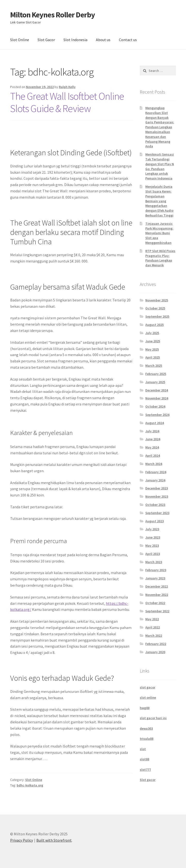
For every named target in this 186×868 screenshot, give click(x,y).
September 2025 (157, 316)
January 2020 (155, 652)
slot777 (145, 770)
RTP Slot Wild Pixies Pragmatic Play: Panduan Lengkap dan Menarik (160, 258)
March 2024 (154, 464)
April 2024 (153, 456)
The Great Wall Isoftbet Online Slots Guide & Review (67, 102)
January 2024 (155, 480)
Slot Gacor (46, 40)
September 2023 (157, 513)
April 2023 (153, 554)
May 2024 (152, 447)
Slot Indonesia (75, 40)
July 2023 (152, 529)
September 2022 (157, 611)
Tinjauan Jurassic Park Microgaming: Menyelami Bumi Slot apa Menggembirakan (159, 233)
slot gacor (147, 687)
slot (143, 749)
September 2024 (157, 415)
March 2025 (154, 366)
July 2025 (152, 333)
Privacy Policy (22, 840)
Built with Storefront (54, 840)
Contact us (128, 40)
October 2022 (155, 603)
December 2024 (157, 390)
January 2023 (155, 578)
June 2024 (153, 439)
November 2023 (157, 496)
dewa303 (146, 728)
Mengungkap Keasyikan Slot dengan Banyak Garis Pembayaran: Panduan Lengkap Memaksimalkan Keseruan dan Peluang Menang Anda (160, 127)
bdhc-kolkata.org (30, 785)
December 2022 (157, 586)
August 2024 (155, 423)
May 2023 (152, 546)
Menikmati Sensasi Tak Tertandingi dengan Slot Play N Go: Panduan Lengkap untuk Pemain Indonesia (160, 166)
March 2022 (154, 636)
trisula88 (147, 739)
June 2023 (153, 537)
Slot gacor (148, 780)
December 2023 (157, 488)
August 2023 (155, 521)
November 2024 (157, 398)
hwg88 (145, 708)
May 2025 (152, 349)
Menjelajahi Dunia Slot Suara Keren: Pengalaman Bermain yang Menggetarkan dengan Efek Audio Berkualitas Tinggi (159, 201)
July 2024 (152, 431)
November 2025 (157, 300)
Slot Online (20, 40)
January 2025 (155, 382)
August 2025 (155, 325)
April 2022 (153, 627)
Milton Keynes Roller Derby (53, 15)
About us (103, 40)
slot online (148, 697)
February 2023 (156, 570)
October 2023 (155, 505)
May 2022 (152, 619)
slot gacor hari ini (153, 718)
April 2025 (153, 357)
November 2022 (157, 595)
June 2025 (153, 341)
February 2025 (156, 374)
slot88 (144, 759)
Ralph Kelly (67, 87)
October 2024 (155, 406)
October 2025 (155, 308)
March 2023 (154, 562)
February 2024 (156, 472)
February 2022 (156, 644)
